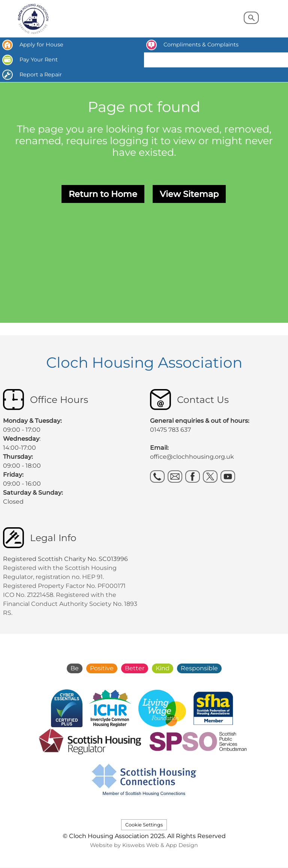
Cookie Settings (144, 825)
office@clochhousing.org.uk (192, 457)
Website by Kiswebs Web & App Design (144, 845)
